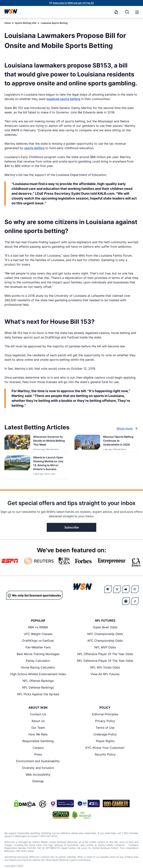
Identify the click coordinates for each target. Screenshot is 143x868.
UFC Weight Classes (38, 634)
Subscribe (72, 527)
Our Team (38, 728)
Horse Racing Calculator (38, 667)
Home (8, 23)
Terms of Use (105, 728)
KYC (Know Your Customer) (105, 748)
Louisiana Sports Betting (54, 23)
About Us (38, 721)
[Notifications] (116, 12)
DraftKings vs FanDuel (38, 641)
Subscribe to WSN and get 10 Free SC (73, 3)
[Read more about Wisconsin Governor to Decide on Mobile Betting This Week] (49, 441)
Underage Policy (105, 734)
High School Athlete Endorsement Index (38, 674)
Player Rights (105, 741)
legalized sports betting (63, 99)
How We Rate (38, 734)
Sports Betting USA (26, 23)
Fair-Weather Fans (38, 647)
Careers (38, 748)
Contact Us (38, 714)
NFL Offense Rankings (38, 681)
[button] (137, 12)
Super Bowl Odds (105, 627)
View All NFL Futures (105, 674)
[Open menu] (137, 12)
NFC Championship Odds (105, 634)
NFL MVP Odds (105, 647)
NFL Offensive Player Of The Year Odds (105, 654)
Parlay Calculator (38, 661)
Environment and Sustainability (38, 761)
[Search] (127, 12)
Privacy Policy (105, 721)
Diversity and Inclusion (38, 768)
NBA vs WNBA (38, 627)
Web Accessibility (38, 774)
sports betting (34, 148)
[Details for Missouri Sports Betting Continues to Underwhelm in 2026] (87, 443)
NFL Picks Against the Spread (38, 694)
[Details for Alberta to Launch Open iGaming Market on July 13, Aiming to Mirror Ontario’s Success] (17, 466)
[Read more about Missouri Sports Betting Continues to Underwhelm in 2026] (119, 441)
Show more (128, 428)
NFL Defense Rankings (38, 687)
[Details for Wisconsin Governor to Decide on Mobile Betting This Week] (17, 443)
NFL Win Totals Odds (105, 667)
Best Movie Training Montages (38, 654)
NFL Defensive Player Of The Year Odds (105, 661)
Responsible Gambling (38, 741)
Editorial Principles (105, 714)
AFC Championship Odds (105, 641)
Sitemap (38, 781)
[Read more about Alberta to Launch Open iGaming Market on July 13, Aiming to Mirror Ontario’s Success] (49, 464)
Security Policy (105, 754)
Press (38, 754)
